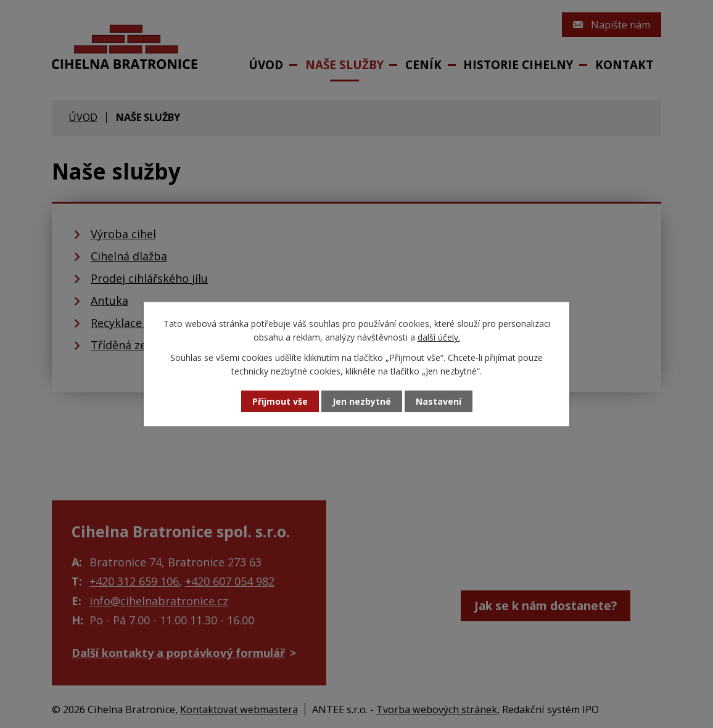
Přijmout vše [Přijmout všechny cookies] (280, 401)
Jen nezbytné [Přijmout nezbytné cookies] (362, 401)
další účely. (439, 337)
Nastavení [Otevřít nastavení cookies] (439, 401)
